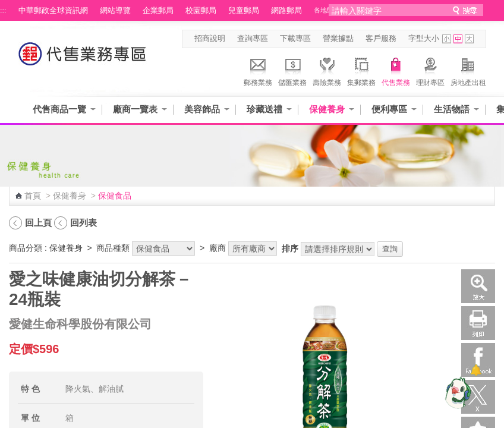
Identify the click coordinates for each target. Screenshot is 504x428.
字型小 (447, 39)
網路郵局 (286, 11)
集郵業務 (361, 70)
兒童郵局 (244, 11)
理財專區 (430, 70)
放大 (478, 286)
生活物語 (452, 109)
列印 (478, 323)
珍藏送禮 (264, 109)
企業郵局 (158, 11)
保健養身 (327, 109)
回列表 (84, 223)
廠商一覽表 (135, 109)
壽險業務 (327, 70)
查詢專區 (253, 39)
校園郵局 (201, 11)
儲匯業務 (292, 70)
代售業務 (396, 70)
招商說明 (210, 39)
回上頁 (38, 223)
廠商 (218, 248)
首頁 (33, 196)
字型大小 (424, 39)
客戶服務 (381, 39)
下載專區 (295, 39)
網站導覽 (115, 11)
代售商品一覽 (59, 109)
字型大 (469, 39)
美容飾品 (202, 109)
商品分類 (26, 248)
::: (3, 11)
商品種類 (113, 248)
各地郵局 (327, 10)
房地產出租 (468, 70)
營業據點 (338, 39)
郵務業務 (258, 70)
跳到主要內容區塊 (6, 6)
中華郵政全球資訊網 (53, 11)
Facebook (478, 360)
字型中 (458, 39)
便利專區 (389, 109)
